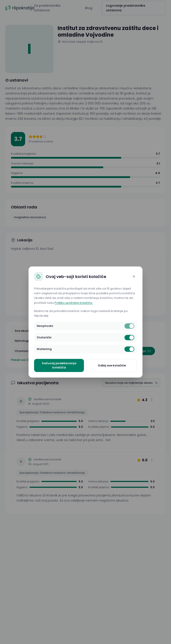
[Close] (134, 276)
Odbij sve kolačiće (112, 365)
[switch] (129, 326)
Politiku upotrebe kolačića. (74, 303)
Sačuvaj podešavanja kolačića (59, 365)
